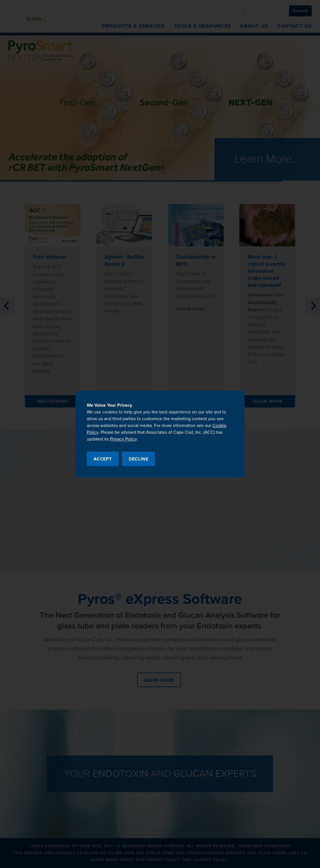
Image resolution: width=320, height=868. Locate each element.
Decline (139, 459)
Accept (103, 459)
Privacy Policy (123, 439)
